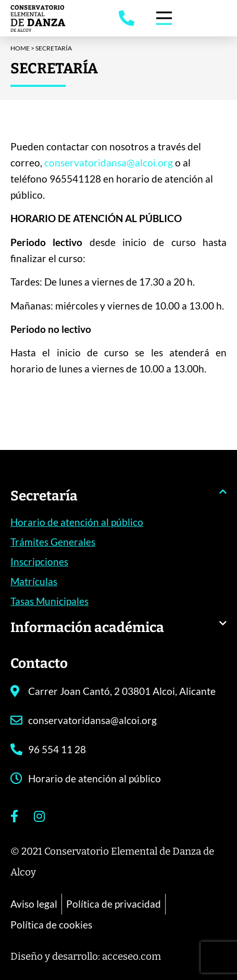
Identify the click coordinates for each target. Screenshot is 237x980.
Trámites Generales (53, 542)
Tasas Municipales (49, 601)
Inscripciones (39, 562)
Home (20, 48)
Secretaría (44, 496)
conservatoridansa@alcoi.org (109, 165)
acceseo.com (132, 956)
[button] (119, 501)
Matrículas (34, 581)
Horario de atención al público (77, 522)
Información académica (87, 628)
